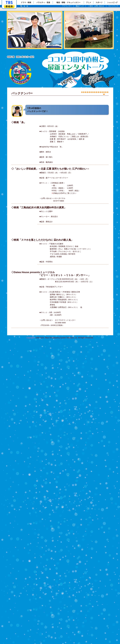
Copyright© (31, 338)
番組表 (9, 6)
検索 (26, 6)
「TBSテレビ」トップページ (9, 3)
